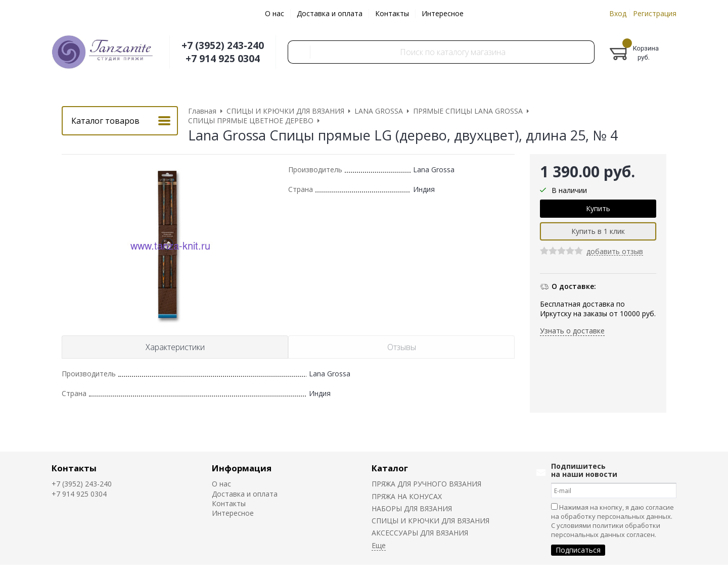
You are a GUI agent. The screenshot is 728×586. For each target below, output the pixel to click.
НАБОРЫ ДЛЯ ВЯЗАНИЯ (412, 508)
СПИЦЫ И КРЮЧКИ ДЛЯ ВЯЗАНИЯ (430, 521)
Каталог (390, 468)
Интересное (443, 13)
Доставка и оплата (330, 13)
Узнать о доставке (572, 331)
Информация (242, 468)
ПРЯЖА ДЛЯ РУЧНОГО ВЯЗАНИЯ (426, 484)
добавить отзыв (615, 252)
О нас (275, 13)
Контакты (392, 13)
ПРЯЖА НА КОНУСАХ (407, 496)
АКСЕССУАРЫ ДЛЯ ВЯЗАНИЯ (420, 533)
